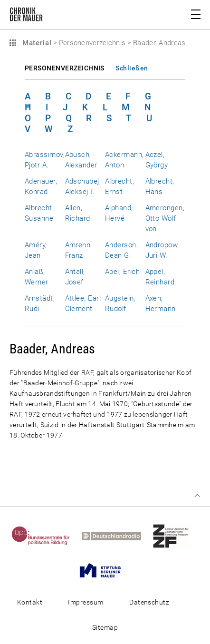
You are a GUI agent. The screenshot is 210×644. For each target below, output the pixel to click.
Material (36, 43)
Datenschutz (149, 602)
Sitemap (105, 627)
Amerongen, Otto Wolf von (165, 218)
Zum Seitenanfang (197, 496)
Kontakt (30, 602)
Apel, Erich (122, 272)
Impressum (86, 602)
